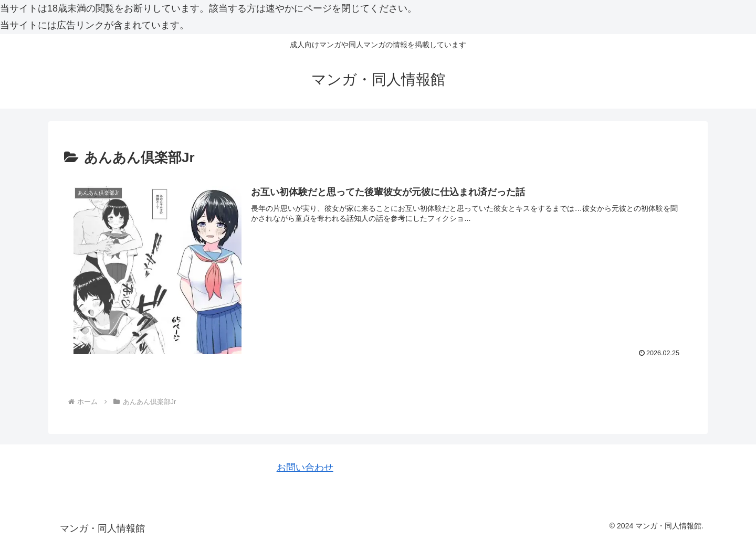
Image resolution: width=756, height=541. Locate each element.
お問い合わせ (305, 468)
